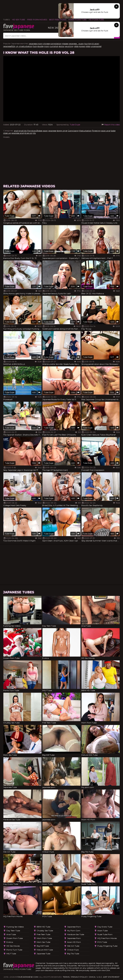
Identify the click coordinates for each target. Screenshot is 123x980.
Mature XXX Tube (45, 950)
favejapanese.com (28, 977)
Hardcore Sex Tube (76, 934)
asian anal (106, 131)
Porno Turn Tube (14, 950)
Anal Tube (11, 934)
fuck (35, 46)
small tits (23, 131)
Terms (66, 977)
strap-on (28, 133)
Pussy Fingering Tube (107, 946)
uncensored (96, 46)
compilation (56, 44)
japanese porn (74, 927)
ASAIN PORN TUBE (78, 20)
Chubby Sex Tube (45, 931)
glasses (65, 44)
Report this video (110, 125)
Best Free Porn (58, 20)
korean (82, 46)
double (40, 46)
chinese (46, 44)
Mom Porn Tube (44, 938)
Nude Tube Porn (105, 934)
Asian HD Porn (74, 942)
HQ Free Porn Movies (107, 938)
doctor (62, 46)
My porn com (74, 931)
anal (16, 131)
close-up (7, 133)
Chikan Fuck (73, 950)
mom (47, 46)
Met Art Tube (73, 946)
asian (45, 131)
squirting (69, 46)
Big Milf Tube (43, 946)
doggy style (62, 131)
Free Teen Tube (43, 934)
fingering (96, 131)
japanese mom (36, 44)
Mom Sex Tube (43, 942)
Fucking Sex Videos (15, 927)
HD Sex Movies (13, 946)
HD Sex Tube (19, 20)
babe (113, 131)
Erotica (10, 942)
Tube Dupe (75, 125)
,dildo (76, 46)
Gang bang (73, 131)
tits (34, 133)
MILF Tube (11, 954)
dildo (88, 46)
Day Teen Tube (13, 931)
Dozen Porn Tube (15, 938)
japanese (52, 131)
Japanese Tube (43, 954)
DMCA (92, 977)
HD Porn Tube (96, 20)
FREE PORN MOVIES (37, 20)
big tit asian (94, 44)
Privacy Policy (79, 977)
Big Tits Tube (73, 954)
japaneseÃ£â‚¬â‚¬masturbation (18, 46)
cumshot (54, 46)
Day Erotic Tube (105, 927)
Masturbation (85, 131)
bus (86, 44)
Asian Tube (102, 931)
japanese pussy (76, 44)
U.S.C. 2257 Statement (108, 977)
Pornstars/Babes (35, 131)
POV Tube (102, 942)
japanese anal (18, 133)
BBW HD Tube (43, 927)
